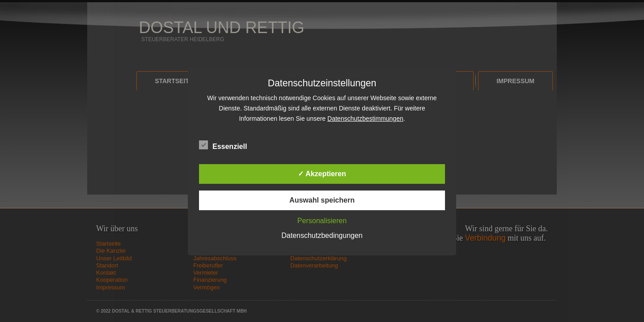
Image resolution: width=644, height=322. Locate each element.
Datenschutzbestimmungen (365, 119)
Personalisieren (322, 221)
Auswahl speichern (322, 200)
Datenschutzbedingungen (322, 235)
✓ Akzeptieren (322, 174)
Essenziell (223, 145)
